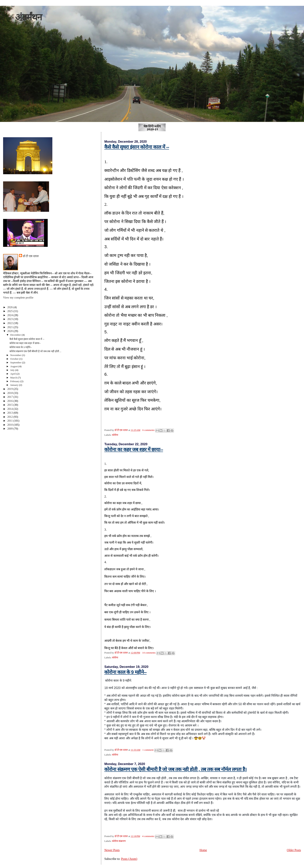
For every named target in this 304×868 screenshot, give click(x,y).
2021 (10, 327)
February (15, 381)
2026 (10, 307)
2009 (10, 429)
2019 (10, 389)
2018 (10, 393)
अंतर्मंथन (28, 17)
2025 (10, 311)
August (14, 366)
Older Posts (294, 850)
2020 (10, 331)
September (16, 362)
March (14, 378)
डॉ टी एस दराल (31, 256)
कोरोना (115, 435)
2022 (10, 323)
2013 (10, 413)
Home (203, 850)
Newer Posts (112, 850)
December (16, 335)
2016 (10, 401)
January (15, 385)
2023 (10, 319)
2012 (10, 417)
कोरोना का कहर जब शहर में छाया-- (134, 449)
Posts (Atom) (129, 859)
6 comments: (149, 430)
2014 (10, 409)
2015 (10, 405)
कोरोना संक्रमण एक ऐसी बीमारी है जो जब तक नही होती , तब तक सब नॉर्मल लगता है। (175, 769)
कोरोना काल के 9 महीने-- (125, 672)
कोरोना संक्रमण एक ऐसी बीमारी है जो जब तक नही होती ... (35, 351)
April (13, 374)
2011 (10, 421)
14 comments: (149, 653)
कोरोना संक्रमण (119, 841)
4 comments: (149, 836)
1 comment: (148, 750)
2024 (10, 315)
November (16, 355)
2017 (10, 397)
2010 (10, 425)
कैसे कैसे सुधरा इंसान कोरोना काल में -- (137, 147)
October (15, 359)
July (13, 370)
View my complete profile (18, 298)
